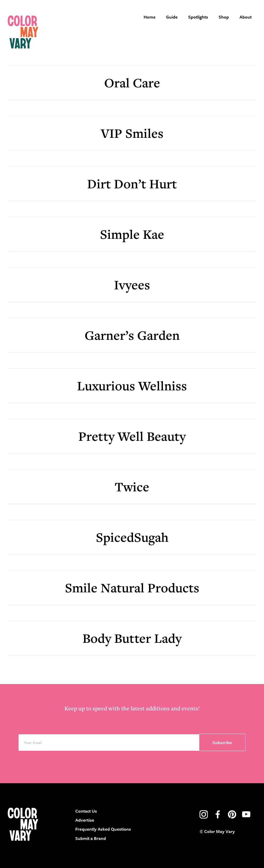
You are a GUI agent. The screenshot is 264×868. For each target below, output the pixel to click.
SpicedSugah (132, 537)
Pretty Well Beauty (132, 436)
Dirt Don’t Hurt (132, 184)
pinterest (232, 814)
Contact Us (86, 811)
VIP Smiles (132, 133)
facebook (218, 814)
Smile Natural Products (132, 588)
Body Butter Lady (132, 638)
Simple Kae (132, 234)
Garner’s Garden (132, 335)
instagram (204, 814)
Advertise (85, 820)
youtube (246, 814)
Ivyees (132, 285)
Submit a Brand (91, 838)
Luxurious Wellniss (132, 386)
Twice (132, 487)
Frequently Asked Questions (103, 829)
